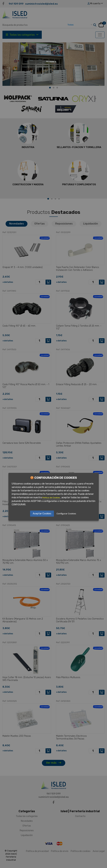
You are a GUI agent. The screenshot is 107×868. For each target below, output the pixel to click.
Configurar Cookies (66, 514)
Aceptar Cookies (42, 514)
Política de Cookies (51, 498)
